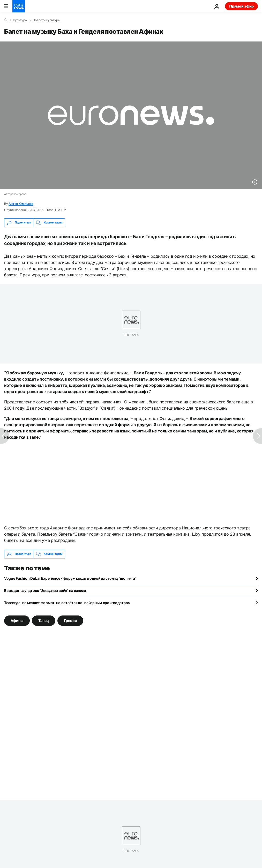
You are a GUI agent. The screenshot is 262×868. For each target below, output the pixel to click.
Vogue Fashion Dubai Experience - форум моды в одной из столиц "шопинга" (70, 578)
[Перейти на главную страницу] (19, 6)
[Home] (6, 20)
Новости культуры (46, 20)
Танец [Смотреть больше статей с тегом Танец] (44, 620)
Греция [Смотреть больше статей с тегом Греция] (70, 620)
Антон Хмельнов (21, 204)
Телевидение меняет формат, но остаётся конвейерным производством (67, 603)
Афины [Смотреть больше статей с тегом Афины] (17, 620)
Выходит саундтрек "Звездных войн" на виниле (45, 590)
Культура (20, 20)
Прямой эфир (241, 6)
